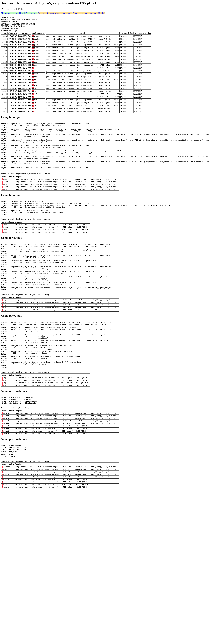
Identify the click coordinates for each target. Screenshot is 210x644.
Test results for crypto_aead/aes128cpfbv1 (89, 13)
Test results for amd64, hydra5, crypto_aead (55, 13)
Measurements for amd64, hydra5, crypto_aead (19, 13)
